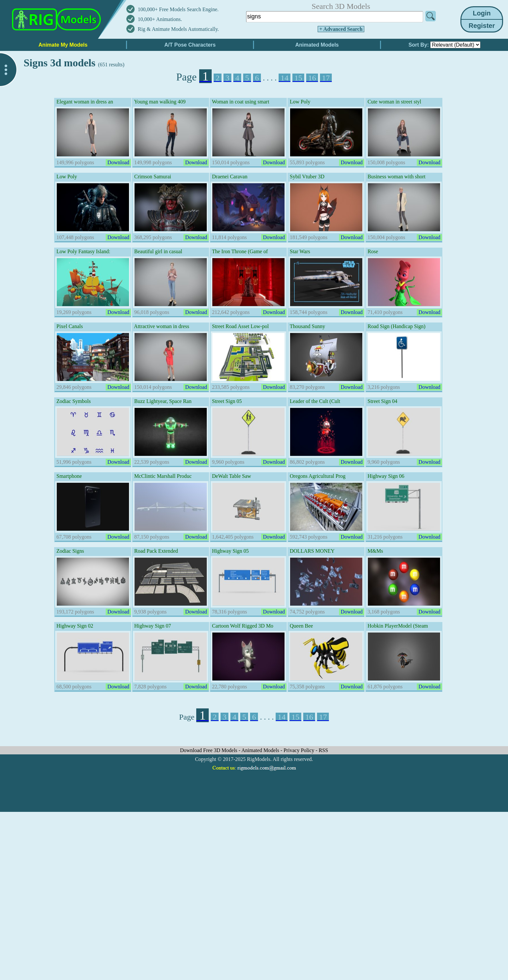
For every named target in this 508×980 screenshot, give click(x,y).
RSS (323, 750)
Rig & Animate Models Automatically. (178, 29)
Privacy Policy (300, 750)
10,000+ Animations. (160, 19)
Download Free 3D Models (209, 750)
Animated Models (261, 750)
